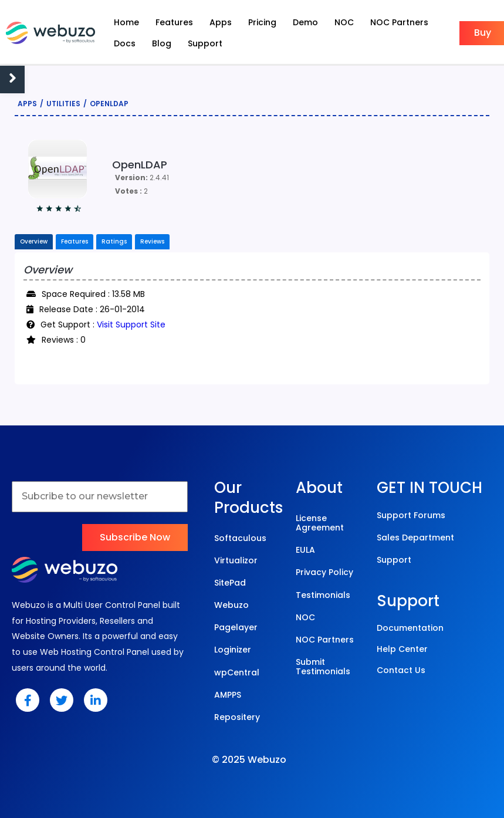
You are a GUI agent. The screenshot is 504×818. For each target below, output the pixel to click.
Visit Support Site (131, 325)
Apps (27, 104)
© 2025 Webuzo (249, 760)
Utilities (63, 104)
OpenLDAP (109, 104)
